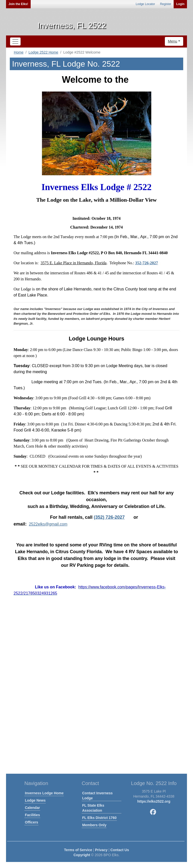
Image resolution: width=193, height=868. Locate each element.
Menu (173, 41)
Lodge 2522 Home (43, 52)
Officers (32, 822)
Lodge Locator (145, 4)
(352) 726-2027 (109, 517)
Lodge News (35, 800)
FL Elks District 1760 (99, 818)
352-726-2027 (147, 263)
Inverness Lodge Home (44, 793)
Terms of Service (78, 850)
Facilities (32, 815)
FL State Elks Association (93, 808)
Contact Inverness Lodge (97, 796)
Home (19, 52)
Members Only (94, 825)
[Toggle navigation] (15, 41)
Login (180, 4)
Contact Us (120, 850)
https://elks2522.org (154, 801)
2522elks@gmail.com (48, 524)
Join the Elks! (18, 4)
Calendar (32, 808)
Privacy (101, 850)
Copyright (82, 855)
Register (166, 4)
